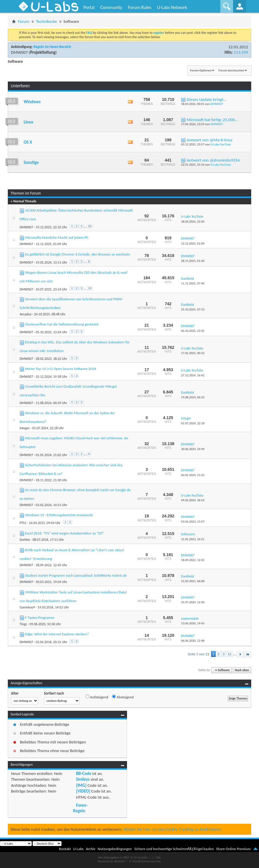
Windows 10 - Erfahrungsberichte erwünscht (59, 515)
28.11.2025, (193, 261)
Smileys (83, 779)
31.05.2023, (193, 539)
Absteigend (123, 697)
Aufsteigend (97, 697)
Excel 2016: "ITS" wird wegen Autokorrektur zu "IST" (65, 533)
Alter (15, 693)
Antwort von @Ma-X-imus (210, 140)
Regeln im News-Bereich (52, 47)
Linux (28, 122)
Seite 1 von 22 (199, 654)
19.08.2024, (193, 397)
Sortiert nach (54, 693)
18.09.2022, (193, 560)
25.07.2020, (193, 602)
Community (111, 7)
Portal (89, 7)
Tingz (23, 624)
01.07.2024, (193, 423)
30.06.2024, (193, 449)
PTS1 (23, 523)
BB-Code (84, 773)
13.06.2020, (193, 623)
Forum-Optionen (201, 70)
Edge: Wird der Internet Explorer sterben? (57, 634)
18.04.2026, (193, 222)
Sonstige (31, 162)
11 (230, 654)
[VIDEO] (83, 791)
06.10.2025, (193, 331)
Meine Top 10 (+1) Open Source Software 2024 (61, 369)
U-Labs (79, 849)
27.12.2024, (193, 375)
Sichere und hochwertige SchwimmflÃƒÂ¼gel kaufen (174, 849)
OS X (28, 142)
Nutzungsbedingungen (115, 849)
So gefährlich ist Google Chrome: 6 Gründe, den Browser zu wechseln (78, 254)
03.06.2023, (193, 522)
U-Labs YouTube (221, 144)
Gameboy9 (27, 607)
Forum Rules (140, 7)
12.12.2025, (193, 244)
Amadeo (26, 314)
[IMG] (81, 785)
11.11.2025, (193, 283)
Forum (24, 21)
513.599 (241, 52)
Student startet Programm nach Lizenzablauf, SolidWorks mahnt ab (76, 575)
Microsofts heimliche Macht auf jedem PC (57, 237)
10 (90, 226)
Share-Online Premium (233, 849)
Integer (25, 428)
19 (90, 288)
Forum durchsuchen (231, 70)
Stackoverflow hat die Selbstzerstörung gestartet (62, 324)
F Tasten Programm (40, 618)
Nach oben (242, 670)
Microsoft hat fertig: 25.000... (213, 120)
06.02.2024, (193, 475)
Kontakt (65, 849)
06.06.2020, (193, 641)
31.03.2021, (193, 581)
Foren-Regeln (80, 808)
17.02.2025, (193, 353)
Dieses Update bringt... (207, 99)
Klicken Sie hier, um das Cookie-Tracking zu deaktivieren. (173, 829)
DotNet (25, 540)
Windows (32, 102)
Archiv (91, 849)
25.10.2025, (193, 309)
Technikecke (47, 21)
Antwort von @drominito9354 (213, 160)
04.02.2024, (193, 500)
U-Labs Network (172, 7)
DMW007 (19, 52)
